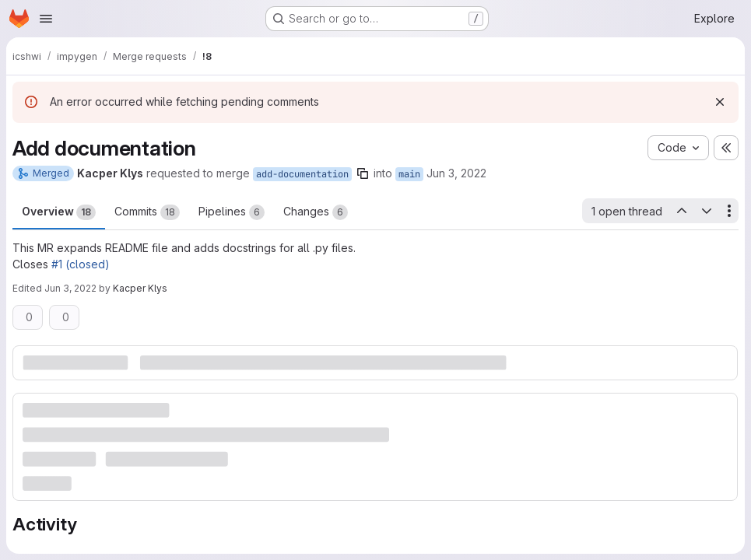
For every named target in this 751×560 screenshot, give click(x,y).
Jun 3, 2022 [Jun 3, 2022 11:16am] (70, 288)
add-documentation (302, 174)
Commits (147, 212)
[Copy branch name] (363, 173)
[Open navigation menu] (46, 19)
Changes (316, 212)
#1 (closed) (81, 264)
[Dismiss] (720, 102)
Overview (59, 212)
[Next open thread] (707, 211)
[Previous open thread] (681, 211)
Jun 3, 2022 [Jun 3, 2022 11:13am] (456, 173)
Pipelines (232, 212)
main (409, 174)
